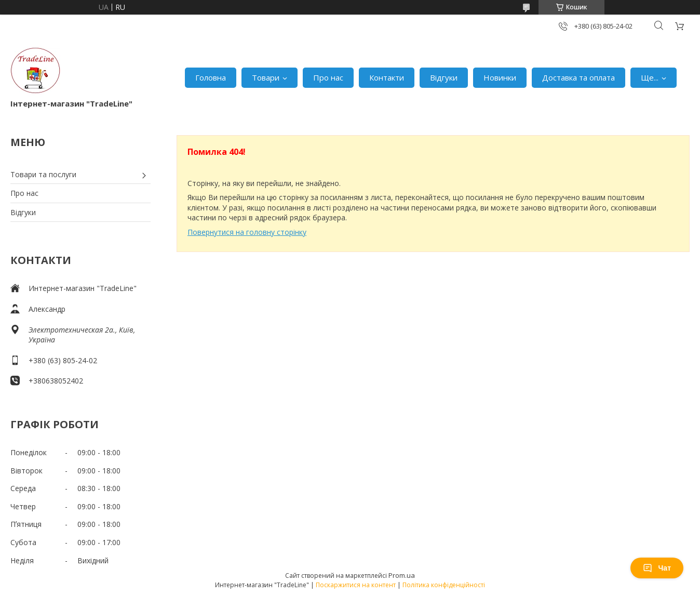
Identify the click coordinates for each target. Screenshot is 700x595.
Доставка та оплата (578, 77)
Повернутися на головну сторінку (247, 232)
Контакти (387, 77)
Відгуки (444, 77)
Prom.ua (402, 575)
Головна (211, 77)
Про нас (328, 77)
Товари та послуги (43, 174)
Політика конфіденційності (444, 585)
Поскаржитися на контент (356, 585)
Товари (266, 77)
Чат (657, 568)
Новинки (500, 77)
